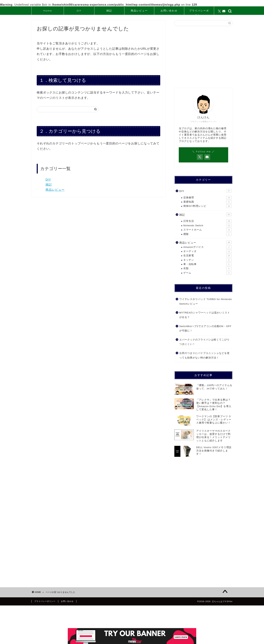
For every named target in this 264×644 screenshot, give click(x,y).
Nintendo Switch (207, 226)
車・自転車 (207, 264)
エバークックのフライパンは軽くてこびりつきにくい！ (204, 342)
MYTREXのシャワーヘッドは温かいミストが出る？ (205, 315)
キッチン (207, 260)
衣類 (207, 269)
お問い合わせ (169, 11)
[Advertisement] (203, 57)
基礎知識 (207, 202)
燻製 (207, 234)
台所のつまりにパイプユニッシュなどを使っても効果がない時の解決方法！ (204, 355)
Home (48, 11)
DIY (79, 11)
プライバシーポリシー (199, 12)
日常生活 (207, 221)
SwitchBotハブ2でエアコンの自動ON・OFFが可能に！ (205, 329)
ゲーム (207, 273)
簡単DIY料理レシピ (207, 206)
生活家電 (207, 256)
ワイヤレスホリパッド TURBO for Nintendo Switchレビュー (206, 301)
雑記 (109, 11)
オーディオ (207, 251)
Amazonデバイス (207, 247)
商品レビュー (139, 11)
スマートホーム (207, 230)
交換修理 (207, 198)
